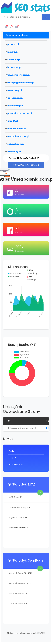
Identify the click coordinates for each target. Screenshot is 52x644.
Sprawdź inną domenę (26, 165)
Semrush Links (16, 604)
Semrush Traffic (17, 593)
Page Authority (16, 517)
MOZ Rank (14, 497)
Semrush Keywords (18, 583)
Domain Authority (18, 507)
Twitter (23, 158)
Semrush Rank (16, 573)
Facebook (13, 158)
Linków (12, 528)
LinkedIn (33, 158)
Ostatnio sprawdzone (17, 35)
